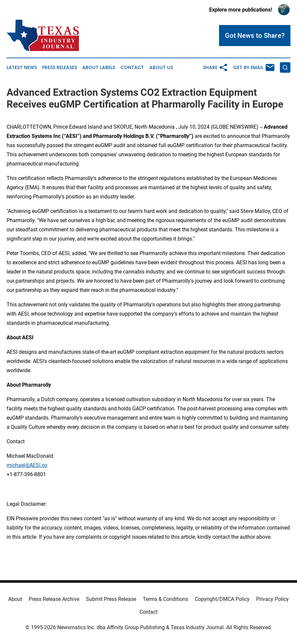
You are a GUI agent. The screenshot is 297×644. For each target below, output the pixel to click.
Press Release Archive (54, 599)
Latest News (22, 68)
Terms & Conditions (165, 599)
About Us (161, 68)
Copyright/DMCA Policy (222, 599)
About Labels (99, 68)
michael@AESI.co (27, 465)
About (15, 599)
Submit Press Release (111, 599)
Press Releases (60, 68)
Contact (132, 68)
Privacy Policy (272, 599)
